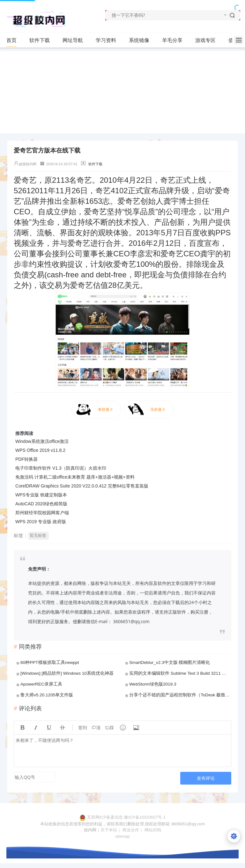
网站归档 (153, 830)
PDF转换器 (26, 459)
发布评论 (206, 778)
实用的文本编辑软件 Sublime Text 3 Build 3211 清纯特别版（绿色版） (180, 673)
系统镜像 (142, 40)
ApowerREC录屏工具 (41, 684)
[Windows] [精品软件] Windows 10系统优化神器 (67, 673)
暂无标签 (38, 535)
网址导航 (73, 40)
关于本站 (109, 830)
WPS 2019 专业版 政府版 (41, 522)
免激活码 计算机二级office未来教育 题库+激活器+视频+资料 (75, 477)
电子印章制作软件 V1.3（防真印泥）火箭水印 (61, 468)
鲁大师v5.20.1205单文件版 (47, 695)
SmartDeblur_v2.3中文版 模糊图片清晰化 (170, 662)
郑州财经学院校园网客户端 (42, 513)
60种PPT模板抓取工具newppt (50, 662)
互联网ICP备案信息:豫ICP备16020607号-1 (126, 817)
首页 (11, 40)
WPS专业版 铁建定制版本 (41, 495)
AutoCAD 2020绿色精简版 (41, 504)
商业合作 (131, 830)
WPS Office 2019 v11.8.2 (40, 450)
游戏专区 (205, 40)
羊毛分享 (172, 40)
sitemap (122, 836)
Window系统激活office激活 (42, 441)
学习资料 (109, 40)
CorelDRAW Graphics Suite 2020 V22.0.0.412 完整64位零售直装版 (82, 486)
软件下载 (42, 40)
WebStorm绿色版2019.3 (153, 684)
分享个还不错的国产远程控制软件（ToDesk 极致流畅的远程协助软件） (180, 695)
